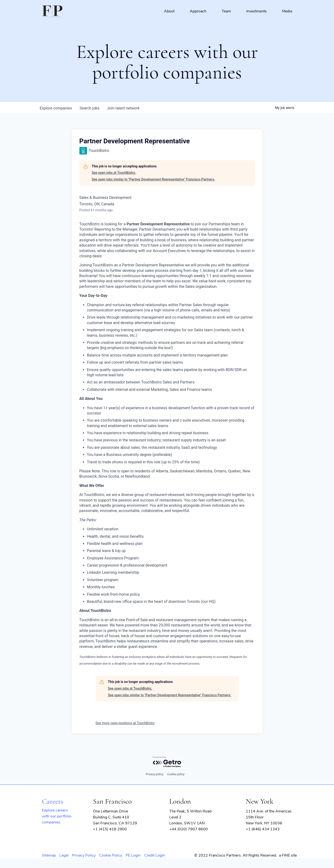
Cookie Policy (111, 855)
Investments (257, 11)
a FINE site (288, 855)
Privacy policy (154, 774)
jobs (90, 108)
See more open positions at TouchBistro (125, 723)
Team (226, 11)
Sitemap (49, 855)
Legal (64, 855)
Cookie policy (176, 774)
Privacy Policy (84, 855)
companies (56, 108)
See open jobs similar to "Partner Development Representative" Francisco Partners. (154, 179)
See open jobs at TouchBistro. (114, 173)
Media (287, 11)
